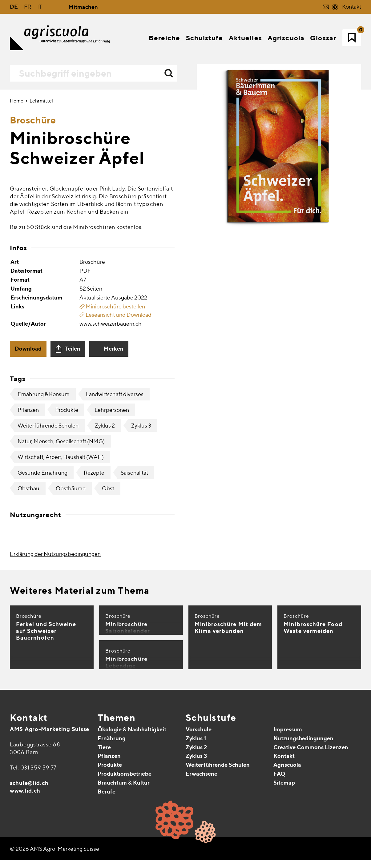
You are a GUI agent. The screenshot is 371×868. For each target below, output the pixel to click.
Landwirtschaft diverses (115, 537)
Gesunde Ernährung (42, 616)
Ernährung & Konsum (44, 537)
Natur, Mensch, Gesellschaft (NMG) (61, 584)
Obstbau (28, 631)
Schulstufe (211, 861)
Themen (117, 861)
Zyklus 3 (141, 569)
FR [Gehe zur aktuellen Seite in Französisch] (28, 7)
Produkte (67, 553)
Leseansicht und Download (115, 458)
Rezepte (94, 616)
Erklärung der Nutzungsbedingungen (55, 697)
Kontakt (352, 7)
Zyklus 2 (105, 569)
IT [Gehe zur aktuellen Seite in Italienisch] (40, 7)
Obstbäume (71, 631)
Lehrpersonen (112, 553)
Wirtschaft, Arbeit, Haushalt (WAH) (61, 600)
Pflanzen (28, 553)
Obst (108, 631)
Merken (113, 492)
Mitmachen (83, 7)
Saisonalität (134, 616)
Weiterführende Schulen (48, 569)
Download (28, 492)
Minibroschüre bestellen (112, 450)
